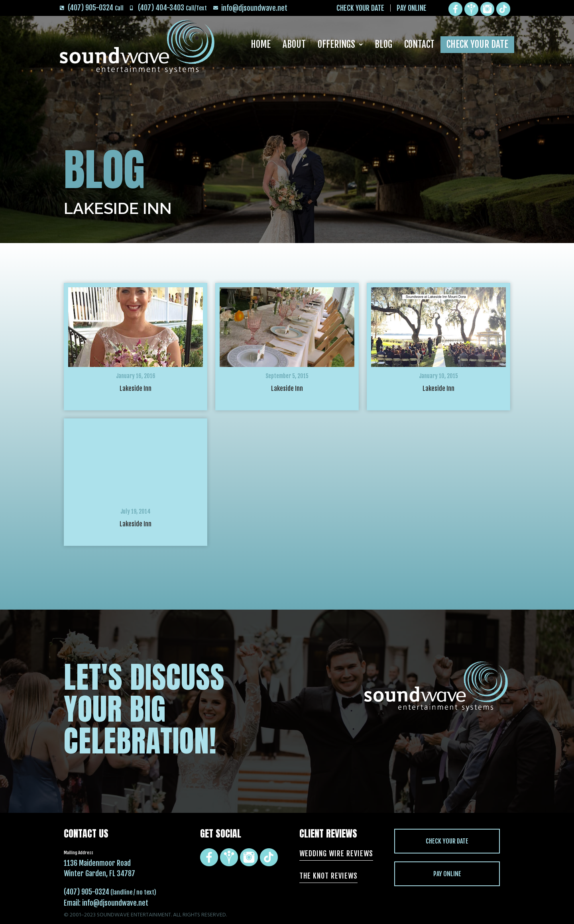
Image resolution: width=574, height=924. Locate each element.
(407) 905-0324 (86, 892)
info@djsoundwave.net (115, 903)
